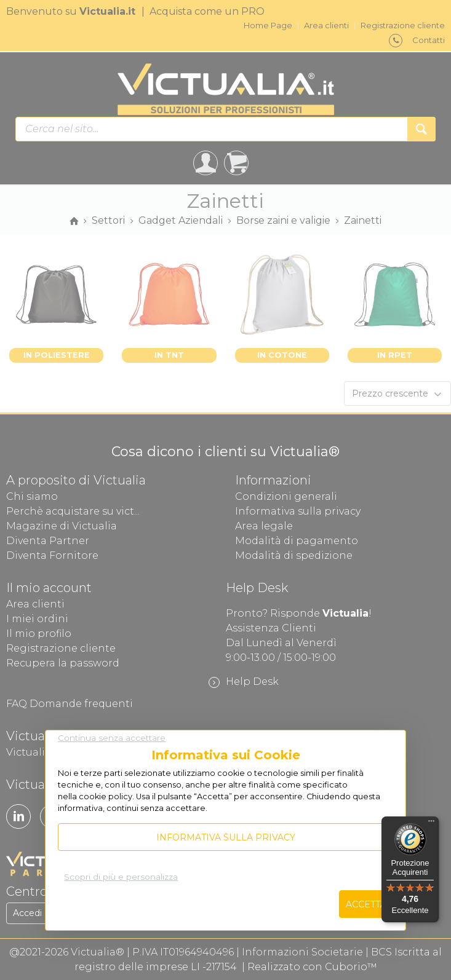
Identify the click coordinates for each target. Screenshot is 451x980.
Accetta (366, 904)
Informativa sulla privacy (226, 837)
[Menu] (431, 824)
